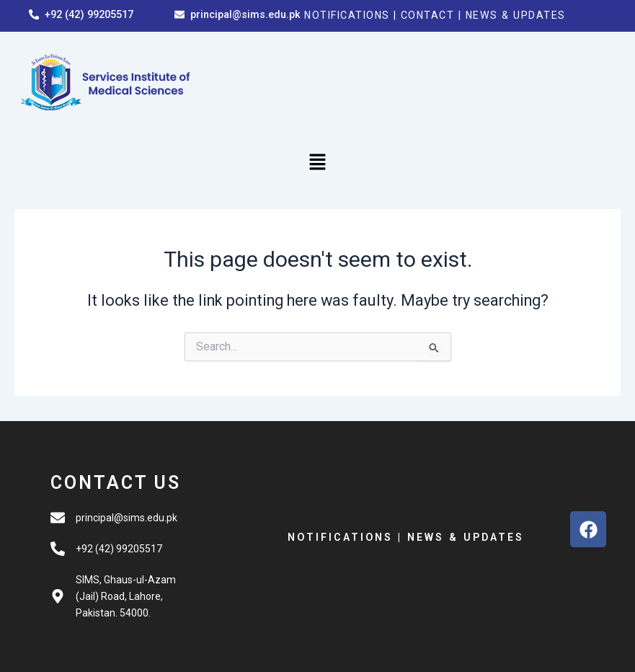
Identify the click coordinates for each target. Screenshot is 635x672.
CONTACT (435, 15)
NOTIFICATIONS (349, 15)
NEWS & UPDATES (524, 15)
